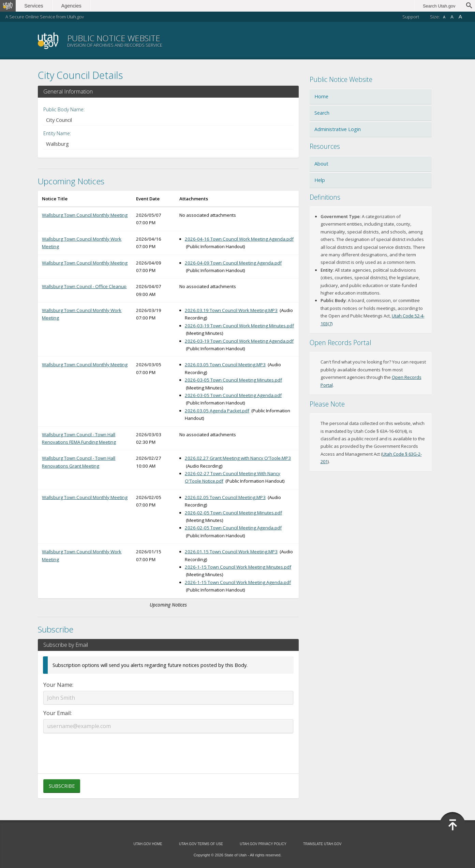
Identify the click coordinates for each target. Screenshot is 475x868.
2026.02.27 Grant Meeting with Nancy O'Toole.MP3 (238, 458)
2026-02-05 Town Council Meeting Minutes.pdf (233, 513)
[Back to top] (452, 825)
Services (37, 6)
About (321, 164)
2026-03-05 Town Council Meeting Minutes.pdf (233, 380)
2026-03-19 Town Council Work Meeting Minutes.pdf (239, 326)
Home (321, 96)
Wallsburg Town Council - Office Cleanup (84, 286)
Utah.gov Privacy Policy (263, 844)
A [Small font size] (444, 17)
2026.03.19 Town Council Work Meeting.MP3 (231, 310)
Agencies (74, 6)
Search (322, 113)
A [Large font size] (460, 17)
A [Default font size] (452, 17)
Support (411, 17)
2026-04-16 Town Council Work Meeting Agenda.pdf (239, 239)
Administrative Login (338, 129)
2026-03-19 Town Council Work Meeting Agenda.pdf (239, 341)
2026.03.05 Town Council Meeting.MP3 (225, 365)
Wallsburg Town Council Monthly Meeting (85, 215)
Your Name (58, 685)
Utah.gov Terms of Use (201, 844)
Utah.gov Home (148, 844)
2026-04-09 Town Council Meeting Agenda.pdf (233, 263)
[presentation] (168, 749)
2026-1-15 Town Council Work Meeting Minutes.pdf (238, 567)
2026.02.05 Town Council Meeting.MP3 (225, 497)
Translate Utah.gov (322, 844)
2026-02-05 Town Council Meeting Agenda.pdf (233, 528)
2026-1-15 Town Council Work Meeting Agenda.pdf (238, 582)
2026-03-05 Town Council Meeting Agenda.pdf (233, 395)
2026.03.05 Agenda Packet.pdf (217, 411)
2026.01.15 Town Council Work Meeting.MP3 (231, 552)
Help (320, 180)
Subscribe (62, 786)
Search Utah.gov (439, 6)
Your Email (57, 713)
